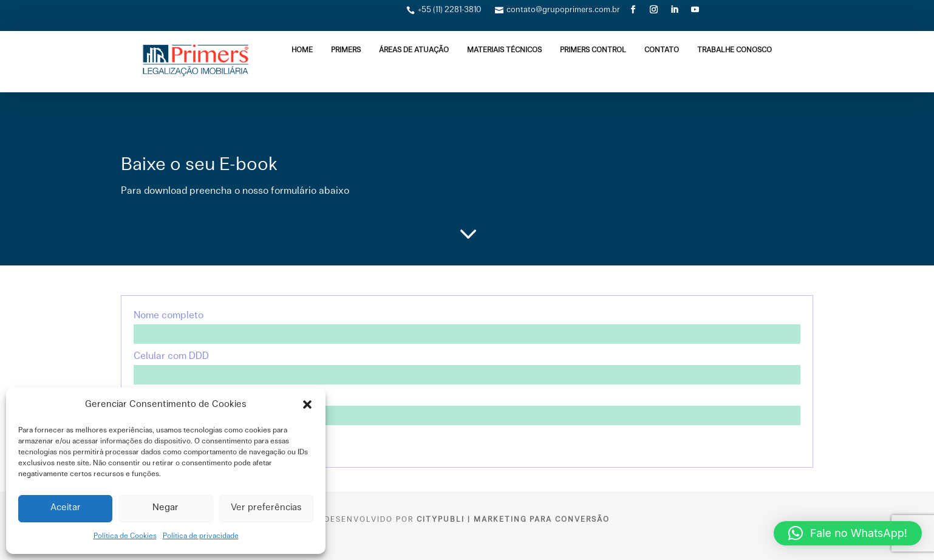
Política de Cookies (125, 536)
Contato (662, 50)
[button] (307, 405)
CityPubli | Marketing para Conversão (513, 520)
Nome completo (467, 325)
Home (302, 50)
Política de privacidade (201, 536)
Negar (165, 508)
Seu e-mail (467, 406)
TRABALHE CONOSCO (735, 50)
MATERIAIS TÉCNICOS (504, 50)
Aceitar (66, 508)
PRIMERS (346, 50)
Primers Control (593, 50)
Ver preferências (266, 508)
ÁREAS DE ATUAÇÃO (414, 50)
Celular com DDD (467, 366)
